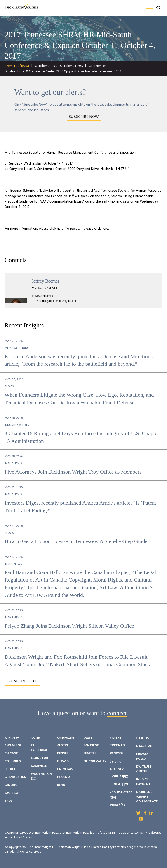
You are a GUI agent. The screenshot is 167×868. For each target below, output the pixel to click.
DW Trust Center (144, 769)
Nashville (39, 766)
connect (117, 713)
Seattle (90, 753)
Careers (142, 738)
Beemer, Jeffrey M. (17, 66)
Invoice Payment (143, 782)
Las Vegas (65, 769)
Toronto (117, 745)
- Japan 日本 (119, 785)
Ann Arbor (13, 745)
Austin (63, 745)
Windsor (117, 753)
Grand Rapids (15, 777)
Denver (63, 753)
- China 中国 (119, 777)
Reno (61, 785)
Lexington (40, 758)
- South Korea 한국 (121, 795)
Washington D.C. (41, 776)
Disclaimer (145, 746)
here (60, 229)
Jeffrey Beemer (45, 281)
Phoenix (64, 777)
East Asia (117, 769)
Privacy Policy (142, 756)
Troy (8, 801)
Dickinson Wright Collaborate (147, 797)
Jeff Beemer (14, 191)
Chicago (11, 753)
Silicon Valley (95, 761)
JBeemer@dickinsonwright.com (56, 301)
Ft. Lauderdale (40, 748)
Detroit (11, 769)
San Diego (91, 745)
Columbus (13, 761)
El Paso (63, 761)
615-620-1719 (44, 296)
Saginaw (12, 793)
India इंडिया (118, 805)
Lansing (11, 785)
